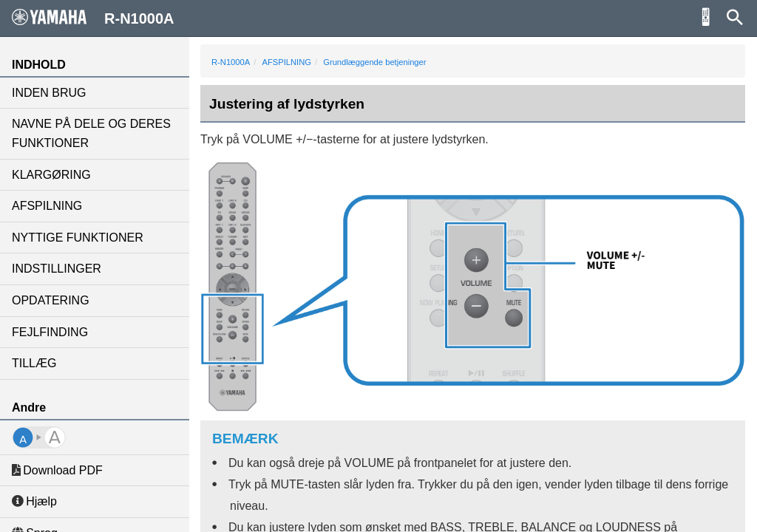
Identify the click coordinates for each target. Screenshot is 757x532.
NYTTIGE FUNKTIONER (78, 238)
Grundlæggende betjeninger (374, 62)
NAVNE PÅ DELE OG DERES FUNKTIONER (91, 133)
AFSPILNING (47, 206)
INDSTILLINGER (57, 269)
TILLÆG (34, 363)
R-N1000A (231, 62)
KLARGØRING (51, 175)
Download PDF (57, 470)
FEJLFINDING (50, 332)
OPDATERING (51, 300)
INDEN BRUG (49, 93)
